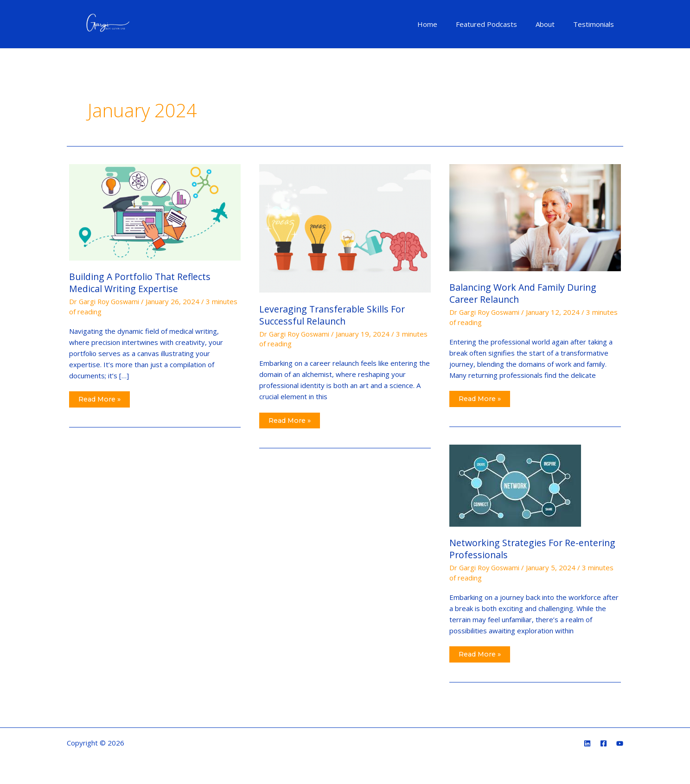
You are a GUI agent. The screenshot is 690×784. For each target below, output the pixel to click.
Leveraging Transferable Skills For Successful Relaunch (334, 315)
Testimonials (596, 24)
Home (444, 24)
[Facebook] (604, 744)
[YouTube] (620, 744)
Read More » (101, 398)
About (552, 24)
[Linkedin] (587, 744)
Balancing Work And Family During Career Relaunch (525, 293)
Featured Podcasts (498, 24)
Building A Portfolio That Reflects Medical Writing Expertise (141, 283)
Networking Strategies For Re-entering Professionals (534, 549)
